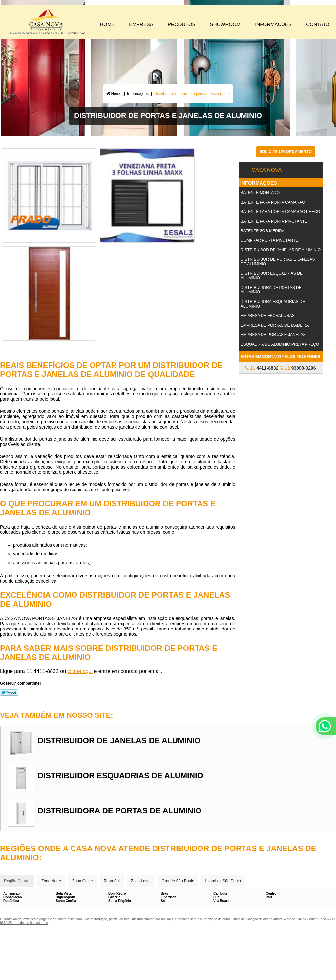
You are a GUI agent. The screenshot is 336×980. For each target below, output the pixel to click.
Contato (318, 24)
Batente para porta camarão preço (281, 212)
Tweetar (9, 692)
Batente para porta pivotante (274, 221)
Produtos (182, 24)
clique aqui (80, 671)
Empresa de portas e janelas (273, 335)
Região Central (17, 881)
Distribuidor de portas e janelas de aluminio (278, 262)
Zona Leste (141, 881)
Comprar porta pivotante (270, 240)
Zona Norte (51, 881)
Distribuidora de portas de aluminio (271, 290)
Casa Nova (267, 170)
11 (262, 368)
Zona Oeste (83, 881)
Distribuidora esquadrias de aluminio (273, 304)
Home (107, 24)
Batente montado (260, 193)
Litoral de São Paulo (223, 881)
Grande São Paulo (178, 881)
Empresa (141, 24)
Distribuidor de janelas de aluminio (281, 250)
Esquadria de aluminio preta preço (280, 344)
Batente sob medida (263, 231)
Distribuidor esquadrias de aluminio (272, 276)
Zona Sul (112, 881)
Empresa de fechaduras (268, 316)
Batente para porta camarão (273, 202)
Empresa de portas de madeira (275, 325)
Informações (273, 24)
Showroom (225, 24)
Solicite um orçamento (286, 152)
